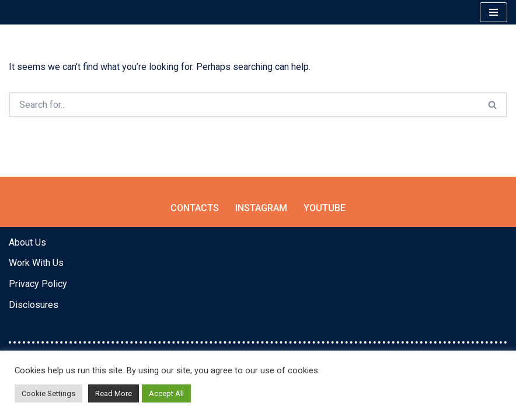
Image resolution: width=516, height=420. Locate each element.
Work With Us (36, 263)
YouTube (325, 208)
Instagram (261, 208)
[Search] (244, 105)
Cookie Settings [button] (48, 393)
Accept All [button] (166, 393)
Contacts (195, 208)
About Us (27, 242)
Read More (114, 393)
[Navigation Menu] (494, 12)
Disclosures (34, 305)
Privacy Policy (38, 284)
